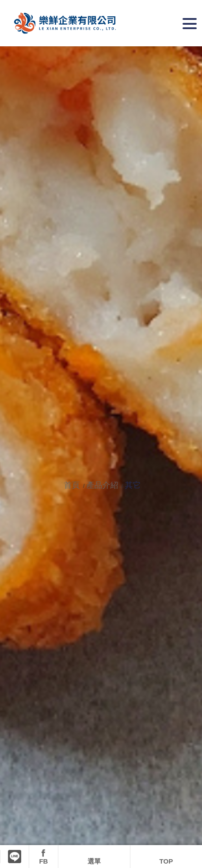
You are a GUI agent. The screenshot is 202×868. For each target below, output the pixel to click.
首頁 (74, 485)
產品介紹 (103, 485)
